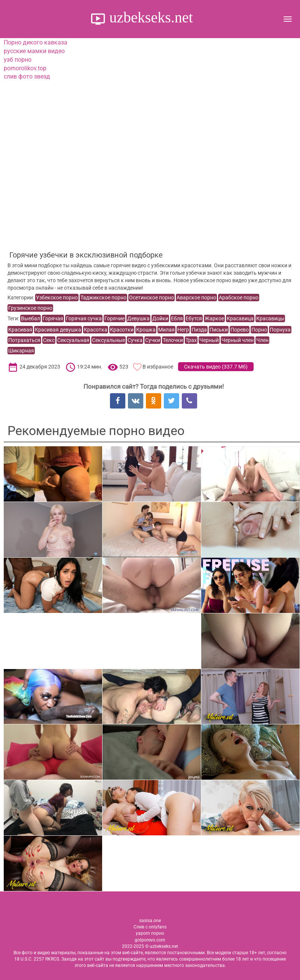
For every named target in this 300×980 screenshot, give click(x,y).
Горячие (114, 318)
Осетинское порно (151, 298)
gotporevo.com (150, 940)
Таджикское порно (103, 298)
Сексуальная (73, 340)
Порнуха (280, 330)
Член (262, 340)
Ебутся (194, 318)
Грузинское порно (30, 308)
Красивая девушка (58, 330)
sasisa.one (150, 921)
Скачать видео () (216, 367)
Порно (259, 330)
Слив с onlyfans (150, 927)
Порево (240, 330)
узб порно (18, 60)
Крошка (146, 330)
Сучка (135, 340)
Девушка (138, 318)
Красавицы (270, 318)
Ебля (177, 318)
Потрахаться (24, 340)
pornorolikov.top (25, 68)
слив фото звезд (27, 76)
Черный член (238, 340)
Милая (166, 330)
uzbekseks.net (149, 17)
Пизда (199, 330)
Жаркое (214, 318)
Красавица (240, 318)
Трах (191, 340)
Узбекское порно (57, 298)
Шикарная (21, 351)
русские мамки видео (34, 51)
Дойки (160, 318)
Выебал (30, 318)
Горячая (53, 318)
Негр (183, 330)
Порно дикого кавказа (36, 42)
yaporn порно (150, 933)
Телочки (173, 340)
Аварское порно (196, 298)
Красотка (96, 330)
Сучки (153, 340)
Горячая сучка (84, 318)
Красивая (20, 330)
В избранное (158, 367)
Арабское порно (239, 298)
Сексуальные (108, 340)
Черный (209, 340)
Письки (219, 330)
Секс (49, 340)
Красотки (122, 330)
